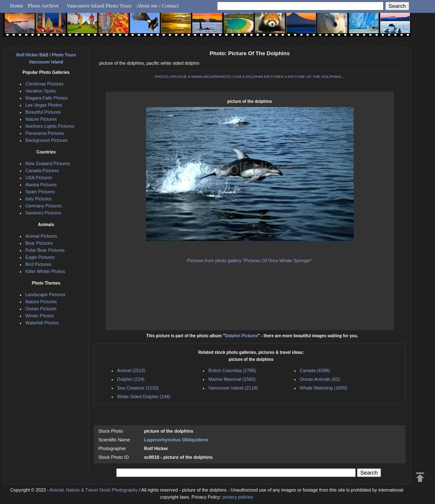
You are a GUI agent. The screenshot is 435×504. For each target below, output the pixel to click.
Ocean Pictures (41, 309)
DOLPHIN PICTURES (265, 77)
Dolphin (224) (131, 379)
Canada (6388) (315, 370)
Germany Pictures (44, 206)
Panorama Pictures (45, 133)
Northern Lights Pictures (50, 126)
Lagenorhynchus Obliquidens (176, 440)
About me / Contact (157, 6)
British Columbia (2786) (232, 370)
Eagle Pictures (40, 257)
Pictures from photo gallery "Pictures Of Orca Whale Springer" (250, 261)
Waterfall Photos (42, 323)
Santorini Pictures (43, 213)
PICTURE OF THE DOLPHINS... (316, 77)
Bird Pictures (38, 264)
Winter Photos (40, 316)
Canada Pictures (42, 170)
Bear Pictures (39, 243)
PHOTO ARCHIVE (171, 77)
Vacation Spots (40, 91)
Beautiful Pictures (43, 112)
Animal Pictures (41, 236)
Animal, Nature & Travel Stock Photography (94, 490)
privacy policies (238, 497)
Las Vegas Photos (44, 105)
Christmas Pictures (44, 84)
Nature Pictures (41, 119)
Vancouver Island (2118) (233, 388)
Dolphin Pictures (241, 336)
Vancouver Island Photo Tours (99, 6)
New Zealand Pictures (48, 163)
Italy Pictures (38, 199)
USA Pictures (39, 178)
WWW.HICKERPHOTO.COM (216, 77)
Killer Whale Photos (45, 271)
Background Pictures (46, 140)
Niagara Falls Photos (46, 98)
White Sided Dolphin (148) (144, 397)
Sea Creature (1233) (138, 388)
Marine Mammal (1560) (232, 379)
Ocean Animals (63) (320, 379)
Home (17, 6)
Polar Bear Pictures (45, 250)
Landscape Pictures (45, 295)
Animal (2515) (131, 370)
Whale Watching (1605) (324, 388)
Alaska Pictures (41, 185)
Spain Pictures (40, 192)
